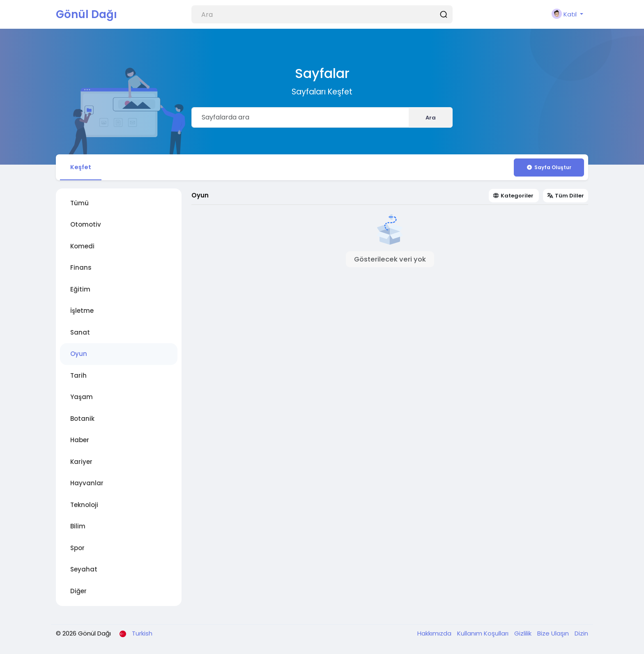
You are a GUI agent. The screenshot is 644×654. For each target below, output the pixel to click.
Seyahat (84, 571)
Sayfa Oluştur (549, 167)
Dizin (581, 635)
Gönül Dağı (86, 14)
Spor (77, 549)
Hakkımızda (435, 635)
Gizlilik (524, 635)
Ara (431, 118)
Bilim (78, 528)
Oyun (79, 355)
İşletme (82, 312)
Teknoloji (84, 506)
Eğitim (80, 290)
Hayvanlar (87, 485)
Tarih (78, 377)
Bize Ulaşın (554, 635)
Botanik (82, 420)
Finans (81, 269)
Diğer (78, 592)
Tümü (79, 204)
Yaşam (82, 398)
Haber (80, 442)
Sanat (80, 334)
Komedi (82, 247)
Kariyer (81, 463)
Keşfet (82, 167)
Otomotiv (86, 226)
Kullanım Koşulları (484, 635)
